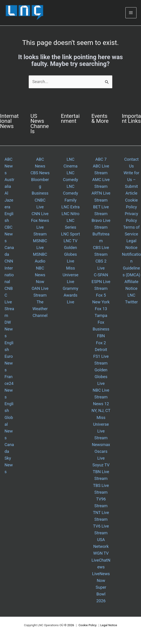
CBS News (40, 173)
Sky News (9, 465)
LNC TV (70, 241)
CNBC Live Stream (9, 302)
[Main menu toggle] (131, 13)
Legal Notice (109, 625)
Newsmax (101, 445)
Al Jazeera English (9, 207)
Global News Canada (9, 434)
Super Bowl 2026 (101, 594)
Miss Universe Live (70, 275)
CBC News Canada (9, 241)
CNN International (9, 271)
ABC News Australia (9, 173)
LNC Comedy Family (71, 193)
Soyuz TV (101, 465)
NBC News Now (40, 275)
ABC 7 (101, 159)
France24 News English (9, 394)
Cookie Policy (87, 625)
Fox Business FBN (101, 329)
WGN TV (101, 553)
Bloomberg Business (40, 186)
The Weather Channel (40, 309)
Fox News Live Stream (40, 227)
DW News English (9, 336)
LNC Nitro (70, 214)
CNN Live (40, 214)
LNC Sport (70, 234)
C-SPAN (101, 275)
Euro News (9, 363)
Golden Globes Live (70, 254)
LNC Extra (70, 207)
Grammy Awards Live (71, 295)
